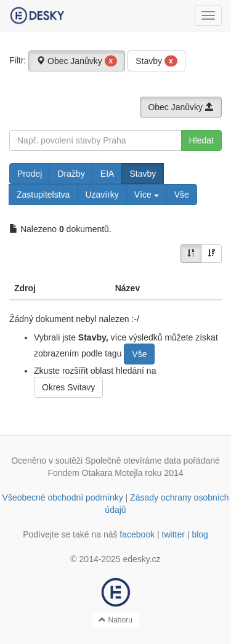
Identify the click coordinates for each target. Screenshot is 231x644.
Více (147, 195)
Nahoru (115, 620)
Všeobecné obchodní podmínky (63, 497)
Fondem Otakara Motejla (95, 473)
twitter (173, 534)
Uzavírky (102, 195)
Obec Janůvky (77, 61)
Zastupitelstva (43, 195)
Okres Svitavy (68, 387)
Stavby (156, 61)
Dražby (71, 174)
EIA (107, 174)
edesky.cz (141, 559)
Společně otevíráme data (133, 461)
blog (200, 534)
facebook (137, 534)
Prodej (30, 174)
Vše (182, 195)
